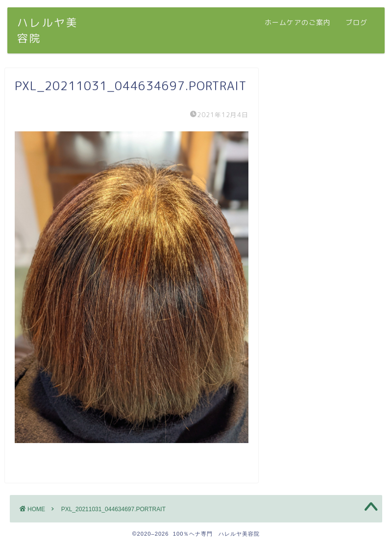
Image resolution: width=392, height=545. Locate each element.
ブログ (356, 23)
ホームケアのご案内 (298, 23)
